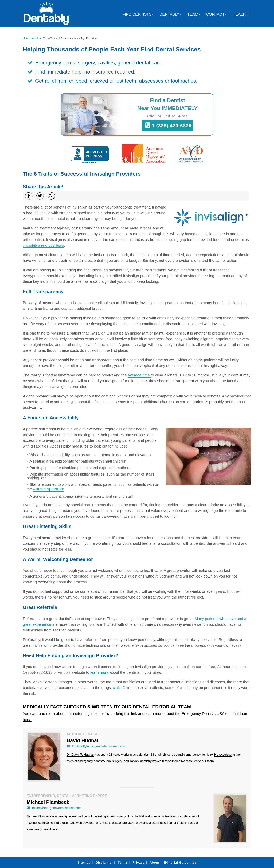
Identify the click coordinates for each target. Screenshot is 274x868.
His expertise (223, 755)
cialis (117, 688)
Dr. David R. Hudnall (80, 755)
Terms (123, 863)
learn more (99, 672)
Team (193, 14)
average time (139, 375)
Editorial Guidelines (180, 863)
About (154, 863)
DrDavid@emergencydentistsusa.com (96, 746)
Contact (215, 14)
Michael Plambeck (39, 816)
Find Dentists (137, 14)
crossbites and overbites (43, 245)
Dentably (169, 14)
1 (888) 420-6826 (168, 125)
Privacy (139, 863)
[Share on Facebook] (29, 196)
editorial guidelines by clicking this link (105, 714)
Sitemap (84, 863)
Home (26, 38)
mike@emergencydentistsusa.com (54, 808)
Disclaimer (104, 863)
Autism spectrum (49, 489)
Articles (36, 38)
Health (240, 14)
